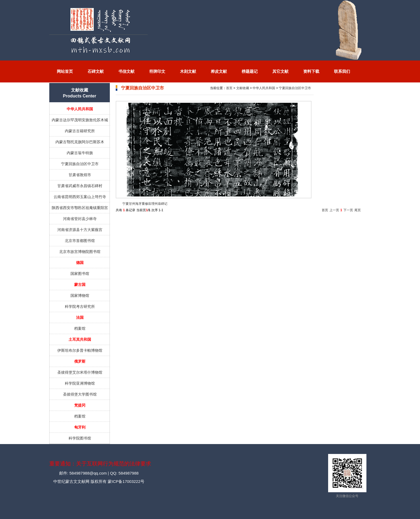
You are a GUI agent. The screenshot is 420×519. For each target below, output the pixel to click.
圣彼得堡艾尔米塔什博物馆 (80, 372)
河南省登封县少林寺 (80, 219)
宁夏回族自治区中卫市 (80, 164)
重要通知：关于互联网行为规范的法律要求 (100, 464)
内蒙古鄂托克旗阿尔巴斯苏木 (80, 142)
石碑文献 (96, 71)
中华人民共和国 (80, 109)
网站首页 (65, 71)
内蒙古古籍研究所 (80, 131)
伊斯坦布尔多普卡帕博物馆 (80, 350)
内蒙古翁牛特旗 (80, 153)
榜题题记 (250, 71)
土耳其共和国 (80, 339)
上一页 (334, 210)
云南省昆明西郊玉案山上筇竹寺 (80, 197)
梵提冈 (80, 405)
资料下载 (311, 71)
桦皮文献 (219, 71)
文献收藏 (243, 88)
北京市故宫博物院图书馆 (80, 252)
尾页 (358, 210)
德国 (80, 263)
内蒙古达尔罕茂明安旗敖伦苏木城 (80, 120)
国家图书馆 (80, 274)
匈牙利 (80, 427)
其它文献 (280, 71)
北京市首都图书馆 (80, 241)
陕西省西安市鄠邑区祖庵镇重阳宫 (80, 208)
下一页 (348, 210)
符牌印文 (157, 71)
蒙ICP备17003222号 (125, 481)
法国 (80, 317)
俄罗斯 (80, 361)
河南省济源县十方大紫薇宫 (80, 230)
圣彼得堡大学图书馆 (80, 394)
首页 (229, 88)
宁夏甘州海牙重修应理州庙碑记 (145, 204)
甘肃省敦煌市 (80, 175)
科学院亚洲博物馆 (80, 383)
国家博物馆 (80, 296)
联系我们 (342, 71)
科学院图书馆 (80, 438)
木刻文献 (188, 71)
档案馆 (80, 328)
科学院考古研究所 (80, 306)
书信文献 (126, 71)
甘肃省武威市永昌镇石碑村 (80, 186)
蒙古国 (80, 285)
